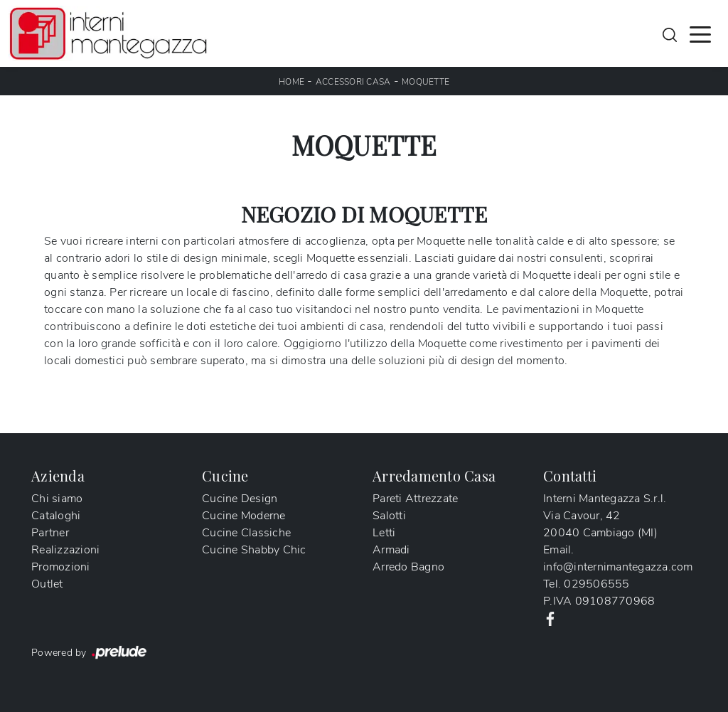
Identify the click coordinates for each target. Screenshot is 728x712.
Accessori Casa (353, 82)
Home (291, 82)
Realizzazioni (65, 550)
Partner (50, 533)
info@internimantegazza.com (618, 567)
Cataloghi (56, 516)
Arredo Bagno (408, 567)
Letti (384, 533)
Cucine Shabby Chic (254, 550)
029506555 (596, 584)
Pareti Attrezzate (415, 499)
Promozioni (61, 567)
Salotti (389, 516)
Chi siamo (57, 499)
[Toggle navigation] (700, 33)
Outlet (47, 584)
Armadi (391, 550)
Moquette (425, 82)
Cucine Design (240, 499)
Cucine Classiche (246, 533)
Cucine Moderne (244, 516)
